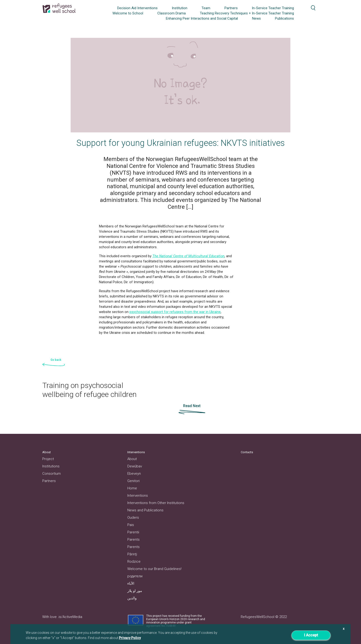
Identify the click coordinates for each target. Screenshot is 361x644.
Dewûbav (135, 466)
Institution (180, 8)
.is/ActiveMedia (70, 617)
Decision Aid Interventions (137, 8)
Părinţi (132, 554)
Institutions (51, 466)
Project (48, 459)
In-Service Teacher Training (273, 8)
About (132, 459)
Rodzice (134, 561)
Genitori (133, 481)
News (256, 18)
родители (135, 576)
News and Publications (145, 510)
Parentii (133, 532)
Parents (133, 540)
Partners (231, 8)
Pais (131, 525)
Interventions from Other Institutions (156, 503)
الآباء (131, 583)
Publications (284, 18)
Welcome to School (128, 13)
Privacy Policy (130, 638)
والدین (132, 598)
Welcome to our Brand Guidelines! (154, 569)
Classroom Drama (172, 13)
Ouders (133, 518)
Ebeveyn (134, 474)
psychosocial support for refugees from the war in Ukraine (175, 312)
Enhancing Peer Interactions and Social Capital (202, 18)
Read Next (192, 406)
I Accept (311, 635)
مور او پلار (135, 591)
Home (132, 488)
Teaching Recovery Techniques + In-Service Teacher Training (247, 13)
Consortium (52, 474)
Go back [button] (56, 360)
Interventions (138, 496)
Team (206, 8)
